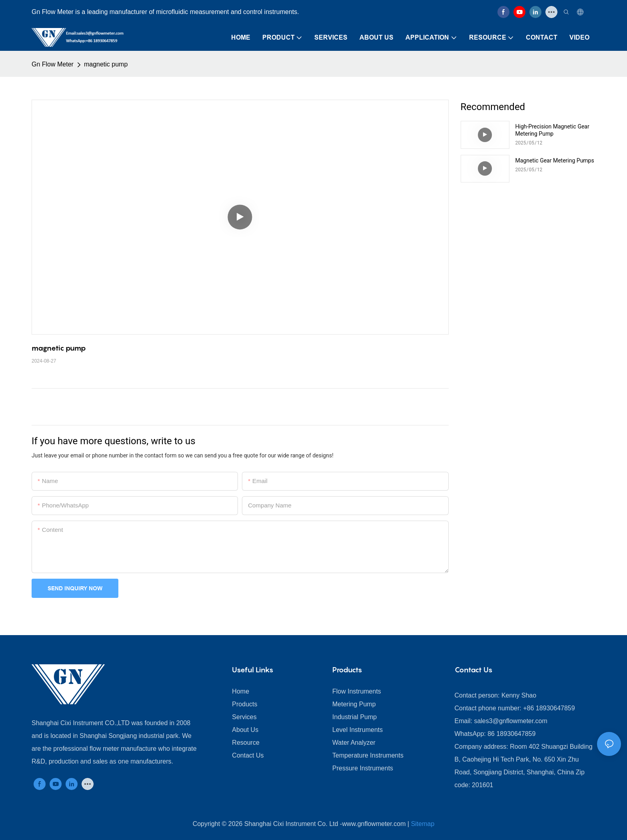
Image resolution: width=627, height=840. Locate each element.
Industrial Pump (354, 717)
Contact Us (248, 755)
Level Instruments (357, 730)
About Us (245, 730)
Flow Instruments (357, 691)
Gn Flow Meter (53, 64)
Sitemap (423, 824)
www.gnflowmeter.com (374, 824)
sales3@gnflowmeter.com (510, 721)
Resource (246, 743)
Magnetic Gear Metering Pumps (555, 160)
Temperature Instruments (368, 755)
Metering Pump (354, 704)
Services (244, 717)
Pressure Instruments (363, 768)
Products (245, 704)
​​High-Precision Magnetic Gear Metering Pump (552, 130)
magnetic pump (106, 64)
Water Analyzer (354, 743)
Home (241, 691)
